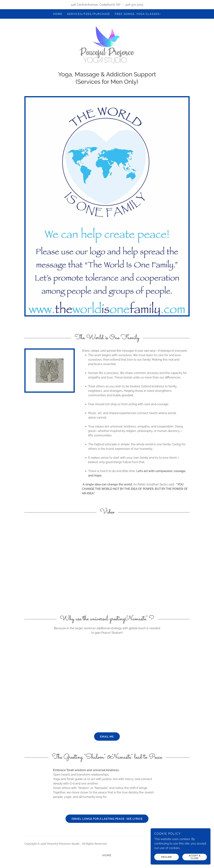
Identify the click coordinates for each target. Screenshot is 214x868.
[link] (107, 47)
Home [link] (58, 14)
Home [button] (107, 857)
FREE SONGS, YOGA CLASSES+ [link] (138, 14)
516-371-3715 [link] (134, 5)
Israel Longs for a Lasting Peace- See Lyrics (107, 820)
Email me (107, 738)
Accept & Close (195, 857)
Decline (167, 857)
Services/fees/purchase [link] (89, 14)
